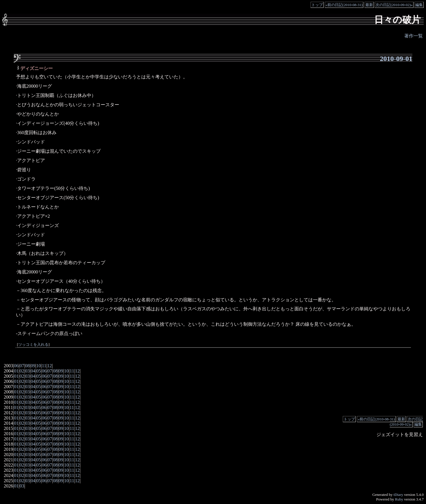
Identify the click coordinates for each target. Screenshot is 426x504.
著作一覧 (414, 36)
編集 (419, 5)
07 (22, 366)
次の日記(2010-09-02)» (394, 5)
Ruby (399, 499)
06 (16, 366)
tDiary (398, 495)
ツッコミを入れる (33, 345)
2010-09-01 (396, 59)
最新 (369, 5)
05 (39, 371)
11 (44, 366)
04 (33, 371)
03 (28, 371)
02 (22, 371)
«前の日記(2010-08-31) (344, 5)
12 (50, 366)
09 (33, 366)
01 (16, 371)
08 (28, 366)
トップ (317, 5)
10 (39, 366)
